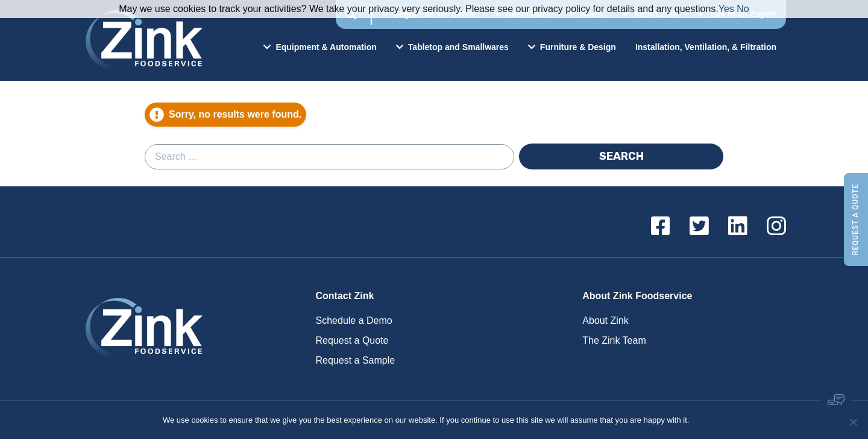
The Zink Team (614, 340)
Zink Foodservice (142, 40)
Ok (700, 420)
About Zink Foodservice (637, 296)
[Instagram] (776, 227)
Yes (726, 9)
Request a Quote (855, 220)
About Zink (605, 321)
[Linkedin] (738, 227)
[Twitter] (699, 227)
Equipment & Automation (320, 47)
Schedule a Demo (354, 321)
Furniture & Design (572, 47)
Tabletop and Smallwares (452, 47)
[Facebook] (661, 227)
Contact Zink (345, 296)
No (743, 9)
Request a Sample (356, 360)
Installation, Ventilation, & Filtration (706, 47)
